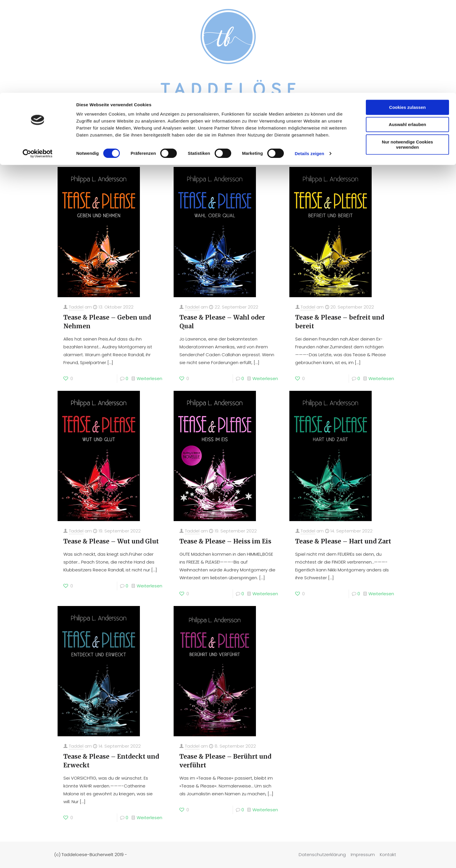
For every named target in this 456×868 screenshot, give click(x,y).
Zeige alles (384, 150)
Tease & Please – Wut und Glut (111, 541)
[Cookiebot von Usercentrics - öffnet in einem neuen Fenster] (38, 61)
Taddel (76, 307)
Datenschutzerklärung (322, 854)
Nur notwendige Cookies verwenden (407, 52)
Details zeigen (309, 61)
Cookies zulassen (407, 14)
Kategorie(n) (106, 150)
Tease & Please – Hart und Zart (343, 541)
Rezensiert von (176, 150)
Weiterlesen (149, 378)
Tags (139, 150)
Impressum (363, 854)
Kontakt (388, 854)
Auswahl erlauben (407, 32)
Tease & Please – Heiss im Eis (225, 541)
